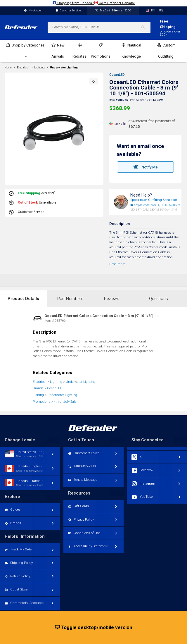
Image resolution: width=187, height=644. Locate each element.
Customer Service (68, 11)
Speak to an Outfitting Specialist (154, 200)
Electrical (40, 382)
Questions (159, 299)
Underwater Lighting (64, 68)
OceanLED (117, 75)
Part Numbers (70, 299)
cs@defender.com (143, 205)
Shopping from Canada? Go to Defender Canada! (93, 3)
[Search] (145, 27)
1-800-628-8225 (169, 205)
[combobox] (99, 27)
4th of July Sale (65, 402)
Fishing (38, 395)
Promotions (41, 402)
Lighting (56, 382)
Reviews (112, 299)
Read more (117, 264)
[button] (93, 81)
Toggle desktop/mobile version (94, 628)
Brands (38, 388)
